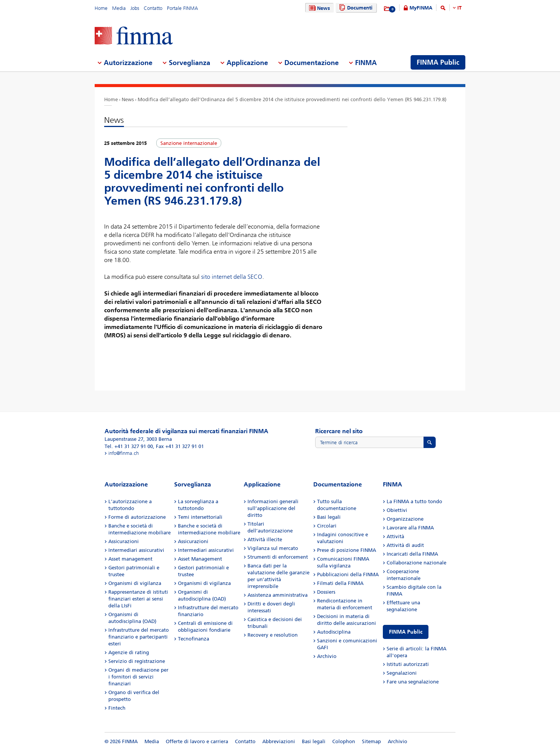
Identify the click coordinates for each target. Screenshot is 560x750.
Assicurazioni (124, 541)
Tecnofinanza (194, 639)
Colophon (344, 741)
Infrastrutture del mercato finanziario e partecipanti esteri (139, 637)
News (319, 8)
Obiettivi (397, 510)
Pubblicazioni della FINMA (348, 574)
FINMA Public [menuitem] (438, 62)
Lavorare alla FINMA (410, 528)
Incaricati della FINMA (412, 554)
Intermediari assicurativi (136, 550)
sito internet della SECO (232, 277)
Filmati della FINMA (340, 583)
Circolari (327, 526)
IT (459, 8)
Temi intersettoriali (200, 517)
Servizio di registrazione (137, 661)
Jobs (135, 8)
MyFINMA (421, 8)
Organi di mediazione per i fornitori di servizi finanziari (138, 677)
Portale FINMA (182, 8)
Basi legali (329, 517)
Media (119, 8)
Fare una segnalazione (413, 682)
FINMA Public (406, 632)
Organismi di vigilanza (135, 583)
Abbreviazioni (279, 741)
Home (101, 8)
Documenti (355, 8)
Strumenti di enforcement (278, 557)
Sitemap (371, 741)
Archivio (327, 656)
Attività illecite (265, 539)
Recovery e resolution (273, 635)
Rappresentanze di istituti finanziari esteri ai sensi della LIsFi (138, 599)
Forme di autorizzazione (137, 517)
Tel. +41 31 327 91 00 (129, 446)
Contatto (153, 8)
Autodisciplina (334, 632)
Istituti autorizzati (408, 664)
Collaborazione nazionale (416, 563)
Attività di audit (405, 545)
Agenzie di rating (129, 652)
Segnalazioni (402, 673)
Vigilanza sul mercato (273, 548)
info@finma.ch (124, 453)
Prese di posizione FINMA (347, 550)
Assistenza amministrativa (278, 595)
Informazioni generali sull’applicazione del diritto (273, 508)
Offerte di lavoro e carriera (197, 741)
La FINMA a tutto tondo (414, 501)
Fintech (117, 708)
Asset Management (200, 559)
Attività (395, 536)
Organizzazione (405, 519)
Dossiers (326, 592)
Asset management (130, 559)
